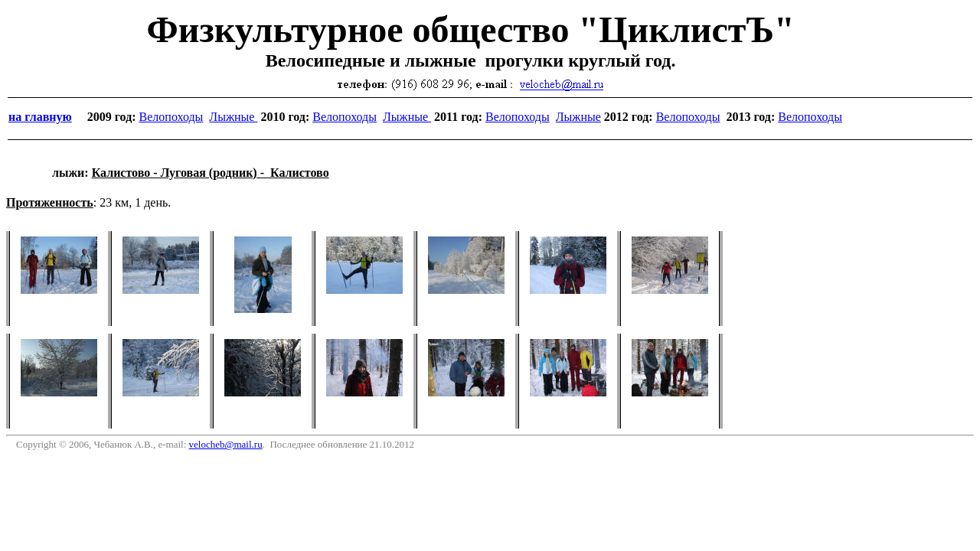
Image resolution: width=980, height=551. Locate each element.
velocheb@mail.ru (226, 444)
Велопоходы (171, 117)
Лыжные (233, 117)
